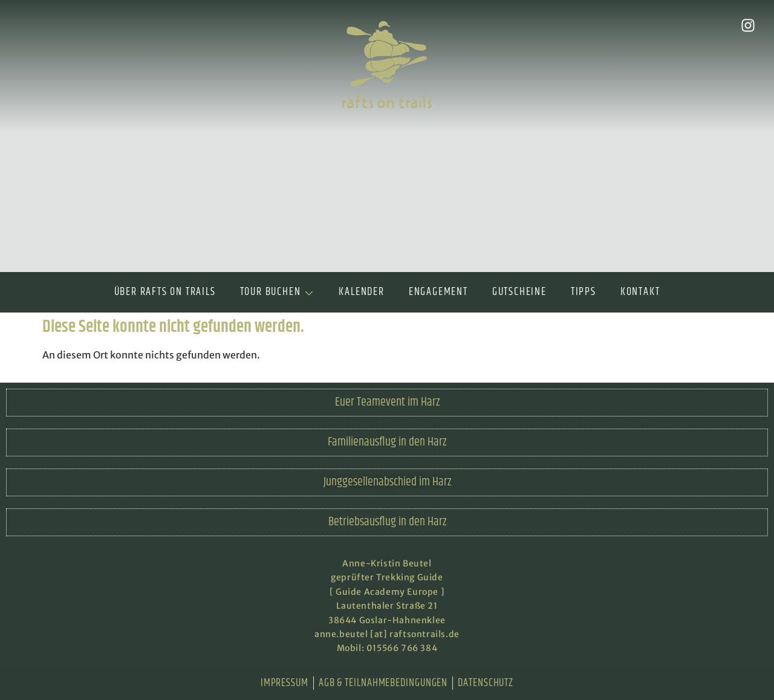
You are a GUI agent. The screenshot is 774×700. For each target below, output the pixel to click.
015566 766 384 (402, 648)
